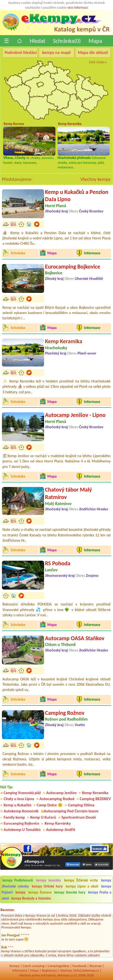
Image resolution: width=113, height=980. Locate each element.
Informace (20, 970)
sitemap (66, 970)
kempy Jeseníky (49, 880)
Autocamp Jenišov (61, 793)
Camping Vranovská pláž (22, 793)
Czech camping (33, 966)
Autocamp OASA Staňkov (75, 638)
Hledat (38, 41)
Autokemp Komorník (21, 811)
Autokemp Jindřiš (61, 830)
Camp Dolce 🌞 (50, 805)
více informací (78, 7)
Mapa (95, 41)
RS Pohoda (58, 563)
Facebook (79, 966)
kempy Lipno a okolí (82, 886)
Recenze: (8, 910)
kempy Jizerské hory (70, 892)
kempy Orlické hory (47, 886)
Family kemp (14, 817)
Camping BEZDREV (95, 799)
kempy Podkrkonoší (18, 880)
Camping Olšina (81, 805)
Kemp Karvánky (58, 823)
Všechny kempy (95, 179)
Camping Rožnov (65, 713)
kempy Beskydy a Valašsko (31, 898)
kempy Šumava (40, 892)
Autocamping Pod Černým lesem (71, 811)
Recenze (96, 966)
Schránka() (67, 41)
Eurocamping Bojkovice (73, 266)
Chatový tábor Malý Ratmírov (68, 493)
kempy (21, 892)
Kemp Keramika (64, 341)
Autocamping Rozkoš (57, 799)
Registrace (49, 970)
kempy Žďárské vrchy (81, 880)
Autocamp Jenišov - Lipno (75, 415)
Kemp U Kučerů (43, 817)
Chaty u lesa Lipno (19, 799)
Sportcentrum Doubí (79, 817)
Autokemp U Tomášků (22, 830)
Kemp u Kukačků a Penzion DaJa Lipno (77, 196)
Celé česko (97, 62)
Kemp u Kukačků (18, 805)
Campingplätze (58, 966)
